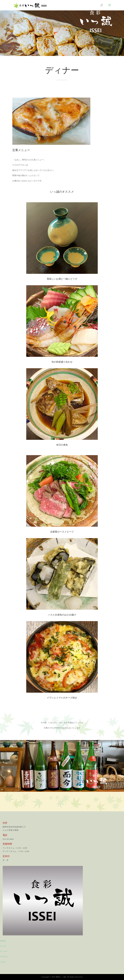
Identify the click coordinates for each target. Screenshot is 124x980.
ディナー (4, 951)
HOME (3, 941)
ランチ (3, 946)
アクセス (4, 957)
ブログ (3, 962)
